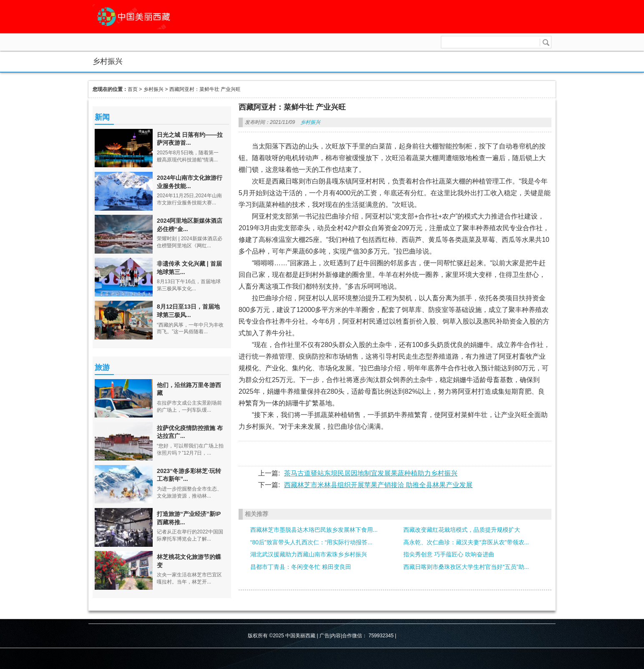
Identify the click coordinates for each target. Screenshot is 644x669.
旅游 (102, 367)
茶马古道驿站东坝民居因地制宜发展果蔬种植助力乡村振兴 (371, 473)
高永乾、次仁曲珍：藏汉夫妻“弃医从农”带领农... (466, 542)
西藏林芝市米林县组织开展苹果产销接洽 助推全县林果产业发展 (378, 485)
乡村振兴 (153, 89)
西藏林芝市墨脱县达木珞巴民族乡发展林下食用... (314, 530)
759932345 (381, 636)
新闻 (102, 117)
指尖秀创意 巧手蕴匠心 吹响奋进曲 (449, 554)
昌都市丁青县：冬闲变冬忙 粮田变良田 (301, 567)
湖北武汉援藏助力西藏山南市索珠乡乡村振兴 (309, 554)
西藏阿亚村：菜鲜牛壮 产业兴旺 (205, 89)
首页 (133, 89)
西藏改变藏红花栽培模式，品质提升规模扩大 (462, 530)
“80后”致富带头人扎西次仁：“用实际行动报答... (311, 542)
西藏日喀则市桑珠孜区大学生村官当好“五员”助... (466, 567)
